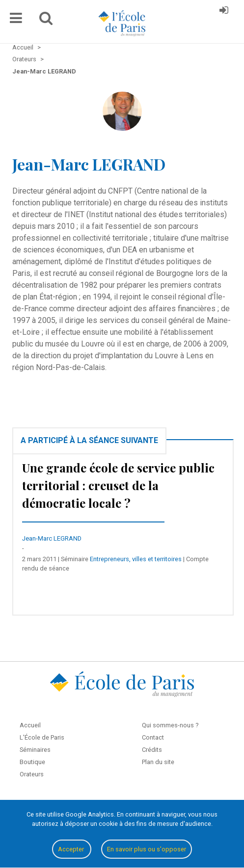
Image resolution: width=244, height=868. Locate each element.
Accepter (72, 849)
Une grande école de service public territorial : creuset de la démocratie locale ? (118, 485)
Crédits (152, 750)
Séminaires (35, 750)
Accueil (30, 725)
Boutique (32, 762)
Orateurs (32, 774)
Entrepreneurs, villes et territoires (136, 559)
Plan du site (158, 762)
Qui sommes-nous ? (170, 725)
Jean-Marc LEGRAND (52, 538)
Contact (153, 737)
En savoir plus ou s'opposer (147, 849)
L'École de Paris (42, 737)
